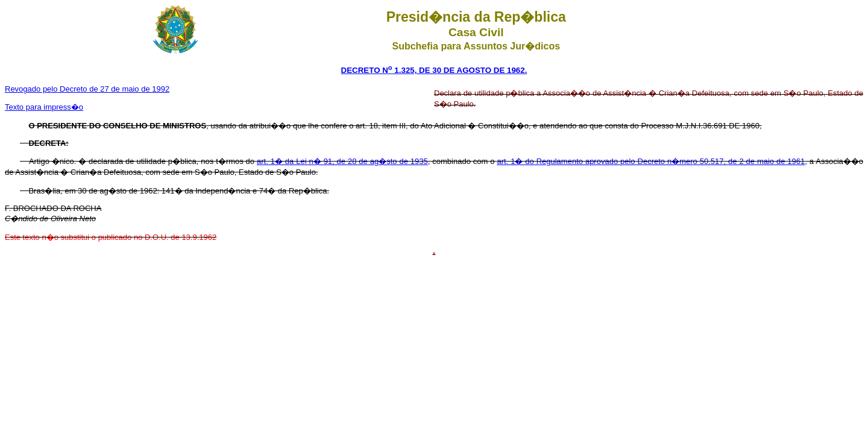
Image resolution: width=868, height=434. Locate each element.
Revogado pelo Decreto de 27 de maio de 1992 (87, 89)
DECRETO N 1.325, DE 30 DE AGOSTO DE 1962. (434, 70)
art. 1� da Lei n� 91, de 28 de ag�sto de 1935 (342, 161)
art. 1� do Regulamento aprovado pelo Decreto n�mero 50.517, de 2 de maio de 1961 (651, 161)
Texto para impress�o (44, 107)
